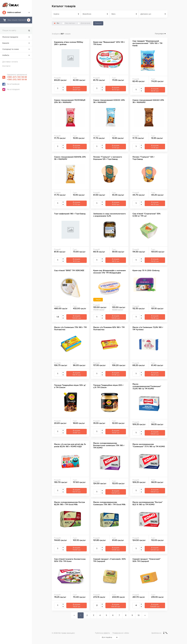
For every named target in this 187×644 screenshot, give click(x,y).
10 (139, 615)
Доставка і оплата (10, 62)
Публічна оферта (102, 633)
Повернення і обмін (121, 633)
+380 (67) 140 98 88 (17, 77)
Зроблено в (157, 633)
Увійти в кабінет (14, 13)
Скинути (98, 23)
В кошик (77, 89)
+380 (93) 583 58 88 (17, 80)
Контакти (6, 66)
